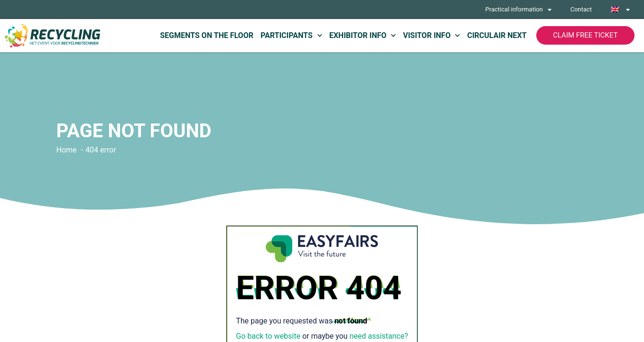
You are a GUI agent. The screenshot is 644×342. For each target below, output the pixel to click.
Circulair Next (497, 35)
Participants (291, 35)
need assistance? (378, 336)
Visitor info (431, 35)
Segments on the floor (207, 35)
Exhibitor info (363, 35)
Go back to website (268, 336)
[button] (586, 35)
